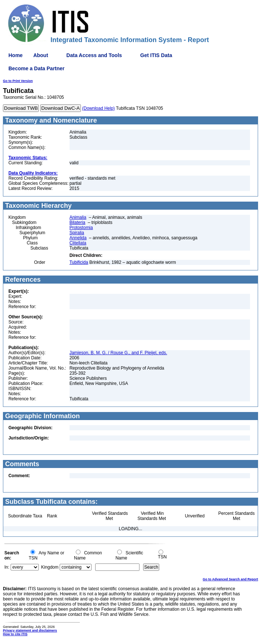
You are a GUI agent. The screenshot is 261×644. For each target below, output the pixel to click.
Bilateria (77, 222)
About (41, 55)
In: (7, 567)
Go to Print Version (18, 81)
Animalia (78, 217)
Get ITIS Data (156, 55)
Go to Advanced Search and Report (230, 579)
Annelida (78, 238)
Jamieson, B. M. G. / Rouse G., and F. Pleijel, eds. (118, 353)
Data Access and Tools (94, 55)
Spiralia (77, 233)
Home (16, 55)
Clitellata (78, 243)
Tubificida (79, 262)
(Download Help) (98, 108)
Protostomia (81, 228)
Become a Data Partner (36, 68)
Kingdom (50, 567)
